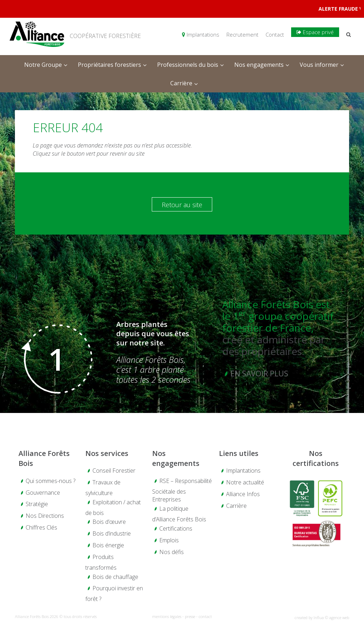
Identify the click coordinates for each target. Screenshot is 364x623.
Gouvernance (43, 493)
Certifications (176, 528)
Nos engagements (176, 458)
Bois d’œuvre (109, 522)
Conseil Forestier (114, 471)
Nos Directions (45, 516)
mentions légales (167, 616)
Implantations (201, 34)
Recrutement (242, 34)
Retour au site (182, 205)
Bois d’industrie (112, 533)
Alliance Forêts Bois (44, 458)
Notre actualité (245, 482)
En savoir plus (259, 374)
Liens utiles (239, 453)
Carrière (236, 506)
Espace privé (315, 32)
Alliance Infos (243, 494)
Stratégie (37, 504)
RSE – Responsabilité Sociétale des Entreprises (182, 490)
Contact (275, 34)
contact (205, 616)
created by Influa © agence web (322, 617)
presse (190, 616)
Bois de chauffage (115, 577)
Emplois (169, 540)
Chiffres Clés (41, 527)
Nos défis (172, 552)
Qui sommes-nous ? (50, 481)
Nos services (107, 453)
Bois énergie (108, 545)
